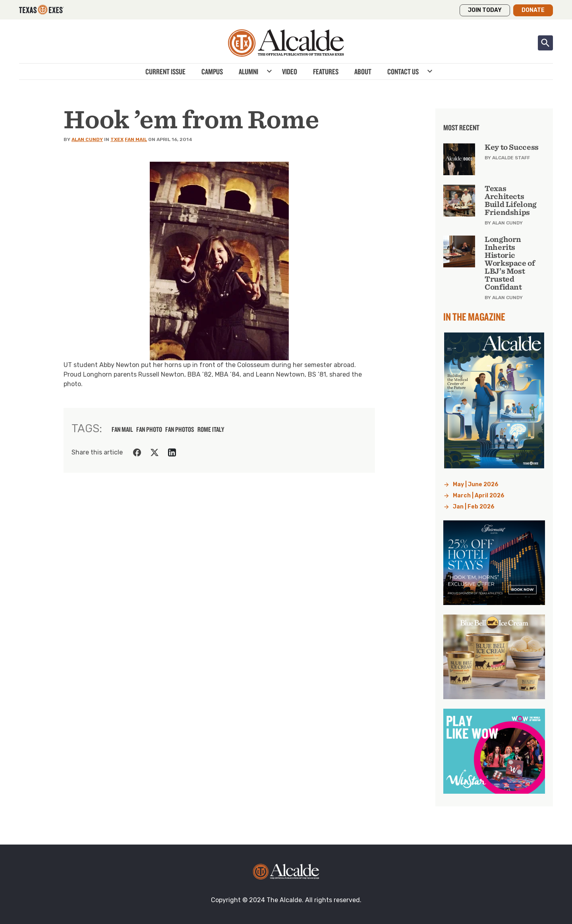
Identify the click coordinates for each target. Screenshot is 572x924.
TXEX (117, 139)
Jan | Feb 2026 (474, 507)
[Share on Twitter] (155, 452)
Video (290, 72)
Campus (212, 72)
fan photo (149, 429)
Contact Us (403, 72)
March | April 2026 (479, 496)
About (363, 72)
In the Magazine (474, 317)
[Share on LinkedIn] (172, 452)
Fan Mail (136, 139)
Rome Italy (211, 429)
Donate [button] (533, 10)
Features (326, 72)
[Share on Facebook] (137, 452)
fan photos (180, 429)
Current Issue (165, 72)
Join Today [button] (485, 10)
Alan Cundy (87, 139)
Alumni (248, 72)
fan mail (122, 429)
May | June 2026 (476, 484)
